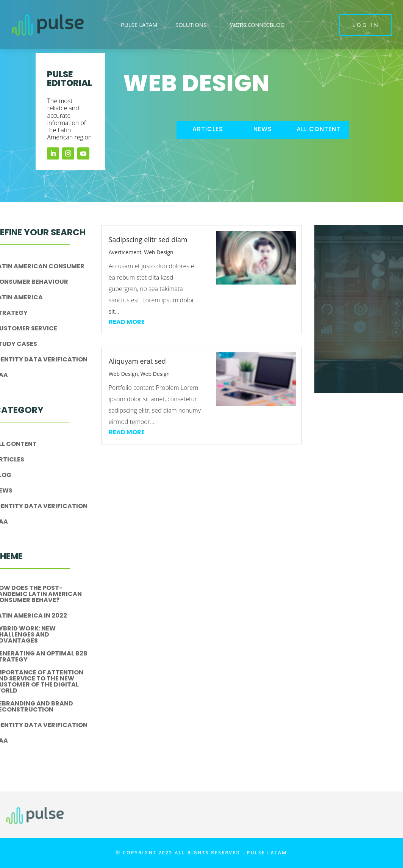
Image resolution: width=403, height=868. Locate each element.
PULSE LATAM (139, 25)
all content (319, 129)
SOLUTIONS (191, 25)
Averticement (125, 252)
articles (208, 129)
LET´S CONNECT (253, 25)
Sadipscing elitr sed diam (148, 239)
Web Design (159, 252)
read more (127, 322)
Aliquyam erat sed (137, 361)
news (263, 129)
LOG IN (366, 25)
